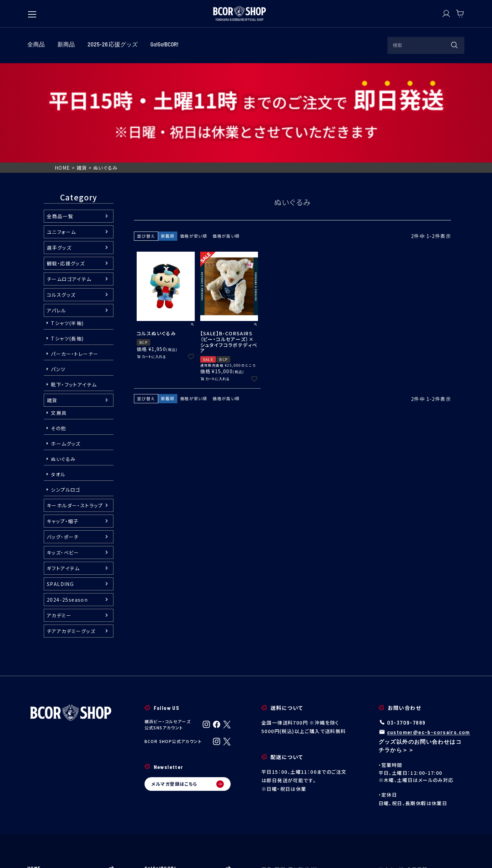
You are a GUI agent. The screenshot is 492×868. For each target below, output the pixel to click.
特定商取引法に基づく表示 (166, 852)
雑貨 (82, 68)
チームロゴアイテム (69, 179)
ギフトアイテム (63, 468)
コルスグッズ (61, 195)
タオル (58, 375)
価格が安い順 (194, 136)
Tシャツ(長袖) (67, 239)
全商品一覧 (60, 116)
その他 (58, 328)
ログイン (422, 784)
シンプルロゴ (66, 390)
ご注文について (305, 794)
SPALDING (60, 484)
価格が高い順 (226, 136)
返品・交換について (305, 814)
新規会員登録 (422, 804)
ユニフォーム (61, 132)
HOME (63, 68)
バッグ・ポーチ (63, 437)
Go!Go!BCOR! (188, 768)
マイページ (422, 794)
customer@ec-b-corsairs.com (429, 632)
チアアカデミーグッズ (71, 531)
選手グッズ (59, 148)
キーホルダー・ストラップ (75, 406)
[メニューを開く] (32, 11)
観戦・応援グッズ (66, 164)
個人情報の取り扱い (223, 852)
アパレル (57, 211)
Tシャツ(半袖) (67, 223)
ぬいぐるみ (63, 359)
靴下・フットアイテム (74, 285)
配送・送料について (305, 804)
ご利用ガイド (305, 784)
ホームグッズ (66, 344)
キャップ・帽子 (63, 421)
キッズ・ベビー (63, 453)
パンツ (58, 269)
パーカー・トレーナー (75, 254)
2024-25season (67, 500)
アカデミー (59, 516)
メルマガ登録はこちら (188, 684)
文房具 (59, 313)
